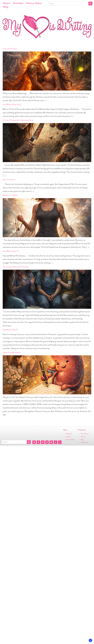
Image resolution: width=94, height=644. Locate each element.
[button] (34, 442)
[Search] (90, 4)
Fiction (83, 437)
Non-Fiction (85, 434)
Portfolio (18, 3)
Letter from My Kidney (12, 352)
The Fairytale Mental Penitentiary (16, 267)
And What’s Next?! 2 (11, 251)
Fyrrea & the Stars (10, 49)
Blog (6, 7)
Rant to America (9, 180)
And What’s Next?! (10, 330)
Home (7, 3)
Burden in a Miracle (10, 195)
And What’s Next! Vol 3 (12, 105)
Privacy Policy (34, 3)
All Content (85, 442)
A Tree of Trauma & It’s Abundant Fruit (18, 120)
